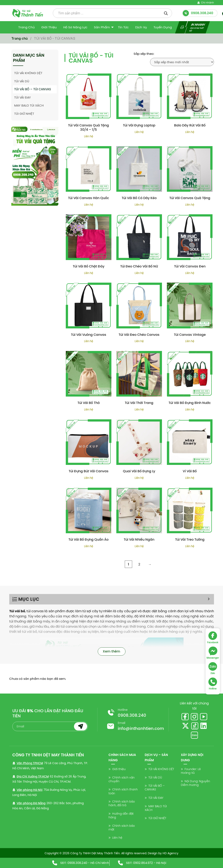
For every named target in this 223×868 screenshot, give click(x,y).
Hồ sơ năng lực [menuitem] (75, 27)
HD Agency (170, 853)
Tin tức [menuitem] (123, 27)
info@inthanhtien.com (141, 728)
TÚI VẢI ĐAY (23, 97)
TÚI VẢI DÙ (22, 81)
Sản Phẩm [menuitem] (102, 27)
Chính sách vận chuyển (122, 779)
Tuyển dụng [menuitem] (163, 27)
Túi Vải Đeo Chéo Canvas (139, 335)
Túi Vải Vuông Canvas (89, 335)
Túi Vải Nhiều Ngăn (139, 539)
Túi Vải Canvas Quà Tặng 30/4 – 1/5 (88, 127)
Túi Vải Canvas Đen (190, 266)
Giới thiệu (119, 769)
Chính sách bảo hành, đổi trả (122, 803)
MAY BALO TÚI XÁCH (29, 105)
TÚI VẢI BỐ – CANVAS (155, 788)
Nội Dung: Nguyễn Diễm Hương (195, 783)
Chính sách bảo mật (122, 828)
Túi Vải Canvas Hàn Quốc (89, 198)
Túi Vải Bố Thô (89, 403)
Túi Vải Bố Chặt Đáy (89, 266)
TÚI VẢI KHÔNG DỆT (28, 73)
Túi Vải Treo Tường (190, 539)
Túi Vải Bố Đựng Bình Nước (190, 403)
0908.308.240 (132, 715)
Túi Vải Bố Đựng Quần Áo (88, 539)
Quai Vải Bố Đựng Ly (139, 471)
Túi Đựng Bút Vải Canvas (89, 471)
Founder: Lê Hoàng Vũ (191, 771)
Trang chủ (20, 38)
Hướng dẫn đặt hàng (121, 815)
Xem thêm (111, 651)
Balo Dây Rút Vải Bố (190, 125)
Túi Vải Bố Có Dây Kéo (139, 198)
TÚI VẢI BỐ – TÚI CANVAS (33, 89)
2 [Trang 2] (139, 564)
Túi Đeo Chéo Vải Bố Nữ (139, 266)
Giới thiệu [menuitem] (49, 27)
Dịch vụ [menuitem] (141, 27)
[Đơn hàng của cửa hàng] (182, 62)
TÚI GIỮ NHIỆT (24, 114)
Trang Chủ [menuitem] (27, 27)
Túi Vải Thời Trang (139, 403)
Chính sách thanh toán (123, 791)
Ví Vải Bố (190, 471)
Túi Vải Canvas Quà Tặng (190, 198)
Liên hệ (117, 838)
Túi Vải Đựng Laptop (139, 125)
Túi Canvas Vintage (190, 335)
